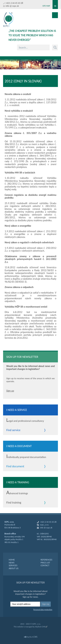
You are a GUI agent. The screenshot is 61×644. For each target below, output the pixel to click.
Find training (14, 503)
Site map (46, 6)
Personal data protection (43, 610)
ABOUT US (14, 568)
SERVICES (13, 565)
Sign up (10, 391)
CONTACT (45, 565)
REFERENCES (46, 560)
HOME (12, 560)
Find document (15, 466)
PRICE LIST (45, 563)
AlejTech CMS (40, 627)
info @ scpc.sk (12, 6)
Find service (13, 430)
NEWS (12, 563)
